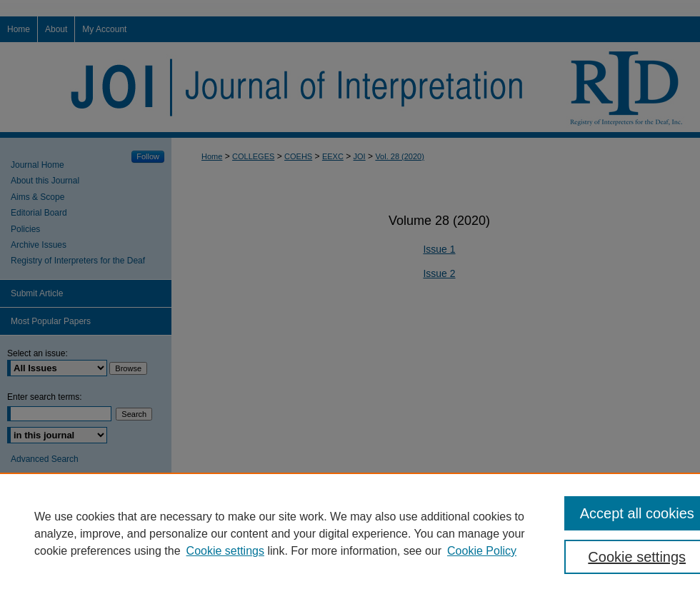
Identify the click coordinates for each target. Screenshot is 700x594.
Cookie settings (225, 551)
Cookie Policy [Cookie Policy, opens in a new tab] (482, 551)
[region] (350, 533)
